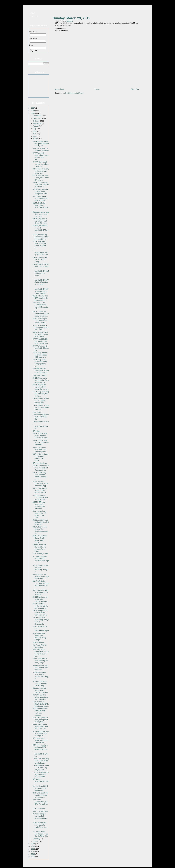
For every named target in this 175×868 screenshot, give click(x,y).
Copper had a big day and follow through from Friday (39, 548)
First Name (33, 32)
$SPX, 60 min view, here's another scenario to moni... (41, 436)
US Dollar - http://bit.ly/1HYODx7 (41, 781)
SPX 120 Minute (39, 809)
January (36, 841)
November (37, 118)
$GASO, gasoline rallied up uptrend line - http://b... (40, 697)
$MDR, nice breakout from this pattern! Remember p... (41, 468)
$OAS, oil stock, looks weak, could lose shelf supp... (40, 484)
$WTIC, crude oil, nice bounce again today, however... (41, 314)
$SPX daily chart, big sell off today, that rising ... (41, 394)
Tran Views (37, 412)
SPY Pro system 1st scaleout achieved (41, 149)
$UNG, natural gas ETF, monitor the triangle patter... (40, 321)
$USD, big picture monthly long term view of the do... (40, 198)
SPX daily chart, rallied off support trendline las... (40, 740)
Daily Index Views (39, 375)
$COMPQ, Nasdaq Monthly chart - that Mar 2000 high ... (41, 560)
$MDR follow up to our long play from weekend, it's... (41, 380)
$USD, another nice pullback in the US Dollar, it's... (41, 522)
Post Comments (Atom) (74, 93)
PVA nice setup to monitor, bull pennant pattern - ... (40, 817)
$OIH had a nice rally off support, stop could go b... (41, 733)
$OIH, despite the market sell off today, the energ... (41, 387)
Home (32, 13)
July (35, 129)
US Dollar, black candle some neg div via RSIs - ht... (40, 834)
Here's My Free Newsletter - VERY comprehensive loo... (41, 653)
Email (31, 45)
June (35, 131)
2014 (33, 844)
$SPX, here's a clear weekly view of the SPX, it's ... (41, 178)
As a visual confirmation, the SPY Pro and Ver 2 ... (40, 803)
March (36, 139)
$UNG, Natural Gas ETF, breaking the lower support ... (40, 298)
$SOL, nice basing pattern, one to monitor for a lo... (40, 490)
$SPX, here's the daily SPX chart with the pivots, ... (40, 449)
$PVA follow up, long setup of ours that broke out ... (40, 667)
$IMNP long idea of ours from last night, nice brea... (40, 613)
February (37, 839)
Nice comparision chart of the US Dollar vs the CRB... (39, 514)
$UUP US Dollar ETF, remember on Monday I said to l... (41, 584)
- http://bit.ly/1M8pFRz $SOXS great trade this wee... (40, 290)
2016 (33, 111)
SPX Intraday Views (40, 554)
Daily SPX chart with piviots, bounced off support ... (40, 795)
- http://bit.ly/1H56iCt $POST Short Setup (40, 260)
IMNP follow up (38, 642)
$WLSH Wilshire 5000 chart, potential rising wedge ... (39, 637)
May (35, 134)
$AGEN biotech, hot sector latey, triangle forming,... (41, 599)
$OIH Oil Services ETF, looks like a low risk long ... (40, 683)
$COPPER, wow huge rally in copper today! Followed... (39, 505)
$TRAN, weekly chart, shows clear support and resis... (41, 156)
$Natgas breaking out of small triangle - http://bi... (41, 690)
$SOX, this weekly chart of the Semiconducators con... (40, 530)
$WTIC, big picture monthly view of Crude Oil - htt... (40, 221)
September (38, 123)
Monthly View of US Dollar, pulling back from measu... (40, 712)
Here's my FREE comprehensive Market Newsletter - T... (41, 306)
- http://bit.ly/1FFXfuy (41, 422)
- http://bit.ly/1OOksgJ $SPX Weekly (40, 253)
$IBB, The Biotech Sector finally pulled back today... (40, 539)
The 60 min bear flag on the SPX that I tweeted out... (41, 761)
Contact (34, 16)
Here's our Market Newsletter (39, 646)
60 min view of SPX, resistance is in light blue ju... (40, 788)
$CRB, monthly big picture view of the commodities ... (41, 237)
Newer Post (59, 89)
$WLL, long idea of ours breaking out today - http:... (40, 661)
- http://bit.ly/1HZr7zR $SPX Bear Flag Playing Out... (41, 768)
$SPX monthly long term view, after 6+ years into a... (41, 185)
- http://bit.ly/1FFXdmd (40, 426)
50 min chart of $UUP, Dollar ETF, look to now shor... (41, 704)
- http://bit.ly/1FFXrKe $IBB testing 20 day (41, 417)
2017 (33, 108)
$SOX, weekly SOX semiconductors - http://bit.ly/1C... (40, 334)
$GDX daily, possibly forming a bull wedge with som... (41, 191)
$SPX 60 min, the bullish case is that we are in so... (41, 576)
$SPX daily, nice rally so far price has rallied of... (41, 171)
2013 (33, 846)
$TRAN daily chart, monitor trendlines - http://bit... (40, 164)
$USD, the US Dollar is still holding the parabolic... (41, 592)
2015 (33, 113)
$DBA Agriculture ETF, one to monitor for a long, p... (41, 676)
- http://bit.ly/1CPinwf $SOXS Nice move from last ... (41, 407)
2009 (33, 857)
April (35, 136)
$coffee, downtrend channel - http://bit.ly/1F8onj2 (40, 229)
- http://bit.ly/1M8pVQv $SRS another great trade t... (41, 281)
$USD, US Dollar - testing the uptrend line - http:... (41, 328)
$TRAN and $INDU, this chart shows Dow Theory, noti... (41, 341)
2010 (33, 854)
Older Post (135, 89)
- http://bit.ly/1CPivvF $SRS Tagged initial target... (41, 401)
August (36, 126)
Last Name (33, 38)
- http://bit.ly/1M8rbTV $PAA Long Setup (41, 272)
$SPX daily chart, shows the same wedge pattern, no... (40, 363)
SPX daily (36, 431)
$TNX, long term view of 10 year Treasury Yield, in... (39, 245)
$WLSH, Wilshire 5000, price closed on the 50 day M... (41, 371)
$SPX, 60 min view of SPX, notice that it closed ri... (41, 443)
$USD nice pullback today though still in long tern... (40, 720)
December (37, 116)
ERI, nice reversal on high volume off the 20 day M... (41, 774)
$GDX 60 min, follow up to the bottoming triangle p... (41, 569)
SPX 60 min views (40, 463)
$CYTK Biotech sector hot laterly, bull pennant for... (40, 606)
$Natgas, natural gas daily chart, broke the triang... (41, 214)
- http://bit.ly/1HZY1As (40, 754)
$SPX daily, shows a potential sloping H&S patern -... (40, 355)
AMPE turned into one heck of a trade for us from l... (40, 826)
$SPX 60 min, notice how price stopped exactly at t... (41, 144)
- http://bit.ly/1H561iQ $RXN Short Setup (41, 265)
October (36, 121)
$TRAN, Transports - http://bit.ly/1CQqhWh (41, 348)
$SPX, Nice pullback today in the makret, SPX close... (40, 457)
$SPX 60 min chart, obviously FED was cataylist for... (40, 747)
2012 (33, 849)
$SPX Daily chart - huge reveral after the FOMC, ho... (40, 727)
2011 (33, 852)
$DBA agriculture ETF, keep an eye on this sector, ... (40, 497)
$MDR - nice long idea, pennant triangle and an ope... (39, 476)
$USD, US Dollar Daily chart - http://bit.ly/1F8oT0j (41, 206)
